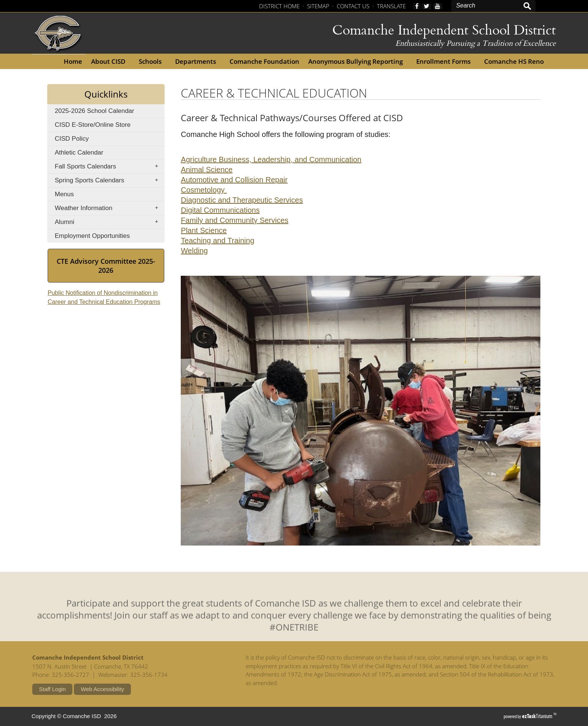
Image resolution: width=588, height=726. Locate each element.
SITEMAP (318, 6)
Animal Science (207, 170)
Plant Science (204, 230)
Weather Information (109, 208)
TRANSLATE (391, 6)
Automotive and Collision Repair (234, 180)
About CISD (110, 61)
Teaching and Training (217, 240)
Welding (194, 251)
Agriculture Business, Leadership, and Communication (271, 159)
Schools (152, 61)
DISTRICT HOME (279, 6)
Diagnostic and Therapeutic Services (242, 200)
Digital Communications (220, 210)
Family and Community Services (235, 220)
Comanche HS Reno (516, 61)
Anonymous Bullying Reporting (358, 61)
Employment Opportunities (104, 237)
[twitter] (427, 6)
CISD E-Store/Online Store (104, 126)
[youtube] (438, 6)
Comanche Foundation (267, 61)
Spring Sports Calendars (109, 180)
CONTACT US (353, 6)
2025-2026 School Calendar (109, 112)
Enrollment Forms (446, 61)
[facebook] (417, 6)
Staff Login (52, 689)
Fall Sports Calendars (109, 167)
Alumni (109, 222)
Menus (64, 194)
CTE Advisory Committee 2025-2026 (106, 270)
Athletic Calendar (91, 154)
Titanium (538, 716)
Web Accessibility (102, 689)
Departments (198, 61)
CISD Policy (83, 140)
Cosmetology (204, 190)
